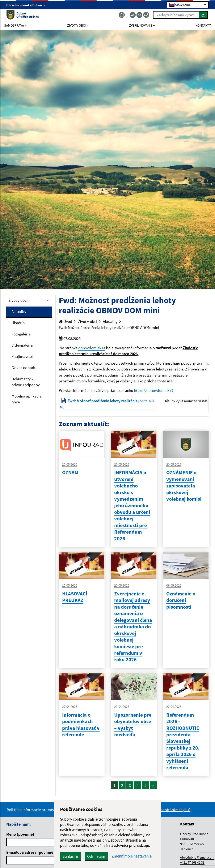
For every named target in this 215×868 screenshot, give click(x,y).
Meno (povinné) (20, 834)
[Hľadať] (203, 15)
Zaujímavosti (22, 356)
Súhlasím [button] (70, 856)
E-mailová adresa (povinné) (31, 852)
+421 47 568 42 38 (192, 862)
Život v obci (18, 300)
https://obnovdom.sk (154, 390)
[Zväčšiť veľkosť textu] (146, 15)
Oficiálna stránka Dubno (26, 5)
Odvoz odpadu (24, 368)
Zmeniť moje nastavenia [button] (132, 856)
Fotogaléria (21, 334)
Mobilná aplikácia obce (27, 399)
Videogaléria (22, 345)
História (18, 323)
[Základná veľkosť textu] (139, 15)
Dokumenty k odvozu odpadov (26, 382)
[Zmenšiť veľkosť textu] (133, 15)
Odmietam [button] (96, 856)
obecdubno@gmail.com (197, 857)
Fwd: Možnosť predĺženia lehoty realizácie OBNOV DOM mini (109, 327)
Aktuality (19, 312)
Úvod (66, 321)
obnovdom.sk (92, 348)
